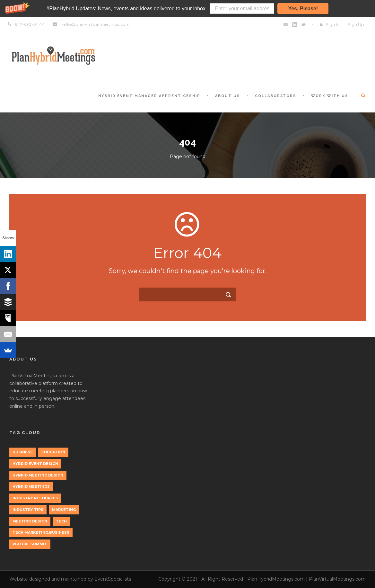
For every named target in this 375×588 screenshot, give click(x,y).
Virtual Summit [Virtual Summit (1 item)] (30, 544)
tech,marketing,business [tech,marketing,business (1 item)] (41, 532)
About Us (228, 96)
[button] (187, 9)
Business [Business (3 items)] (23, 452)
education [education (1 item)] (53, 452)
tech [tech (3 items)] (61, 521)
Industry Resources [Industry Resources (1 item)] (35, 498)
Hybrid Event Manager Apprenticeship (149, 96)
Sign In (332, 24)
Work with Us (330, 96)
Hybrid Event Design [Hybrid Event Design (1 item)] (35, 464)
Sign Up (356, 24)
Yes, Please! (303, 9)
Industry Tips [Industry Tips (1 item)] (28, 510)
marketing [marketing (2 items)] (64, 510)
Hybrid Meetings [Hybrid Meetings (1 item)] (31, 486)
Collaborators (276, 96)
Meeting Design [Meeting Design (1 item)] (30, 521)
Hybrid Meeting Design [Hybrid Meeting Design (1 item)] (38, 475)
